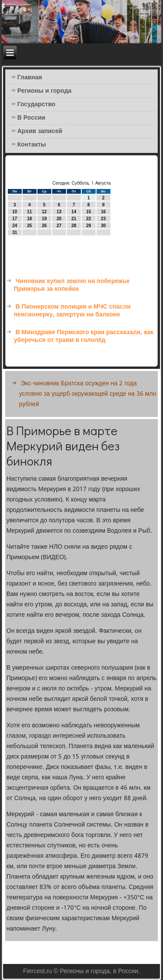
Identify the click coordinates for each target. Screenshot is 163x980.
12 (44, 212)
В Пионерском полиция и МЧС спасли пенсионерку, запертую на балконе (72, 311)
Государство (37, 104)
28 (74, 226)
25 (29, 226)
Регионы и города (45, 91)
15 (88, 212)
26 (44, 226)
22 (88, 219)
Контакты (32, 145)
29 (88, 226)
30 (103, 226)
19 (44, 219)
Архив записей (40, 131)
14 (74, 212)
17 (15, 219)
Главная (30, 78)
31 (15, 233)
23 (103, 219)
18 (29, 219)
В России (31, 118)
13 (59, 212)
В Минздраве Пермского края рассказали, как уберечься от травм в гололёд (84, 336)
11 (29, 212)
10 (15, 212)
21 (74, 219)
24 (15, 226)
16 (103, 212)
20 (59, 219)
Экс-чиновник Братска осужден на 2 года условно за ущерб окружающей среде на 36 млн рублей (88, 394)
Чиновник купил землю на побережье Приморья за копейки (72, 285)
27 (59, 226)
